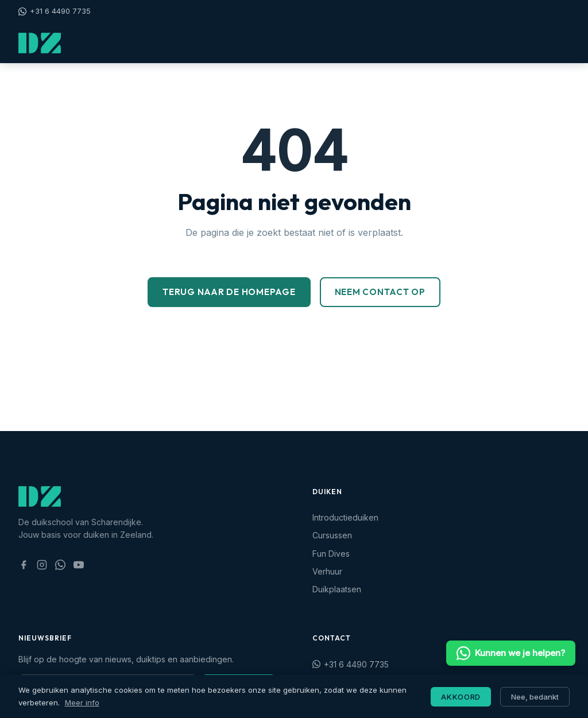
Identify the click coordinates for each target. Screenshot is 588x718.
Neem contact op (380, 292)
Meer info (82, 703)
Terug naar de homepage (229, 292)
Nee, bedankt (535, 697)
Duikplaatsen (337, 589)
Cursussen (332, 535)
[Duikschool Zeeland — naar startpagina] (40, 43)
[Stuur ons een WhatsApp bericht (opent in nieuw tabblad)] (60, 565)
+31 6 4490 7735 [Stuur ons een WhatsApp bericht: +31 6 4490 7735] (351, 664)
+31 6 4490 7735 (55, 11)
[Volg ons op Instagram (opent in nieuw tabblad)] (42, 565)
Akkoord (461, 697)
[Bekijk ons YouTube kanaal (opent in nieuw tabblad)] (79, 565)
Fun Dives (331, 554)
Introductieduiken (345, 517)
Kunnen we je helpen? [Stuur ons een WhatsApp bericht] (511, 653)
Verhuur (327, 571)
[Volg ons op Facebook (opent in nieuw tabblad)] (24, 565)
